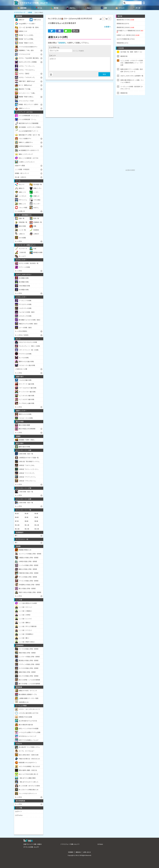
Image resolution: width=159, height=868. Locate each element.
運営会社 (78, 852)
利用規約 (71, 852)
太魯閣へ (108, 27)
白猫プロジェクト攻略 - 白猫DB (32, 844)
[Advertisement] (79, 99)
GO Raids (100, 844)
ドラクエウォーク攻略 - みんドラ (34, 3)
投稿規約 (62, 43)
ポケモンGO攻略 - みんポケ (31, 847)
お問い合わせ (87, 852)
